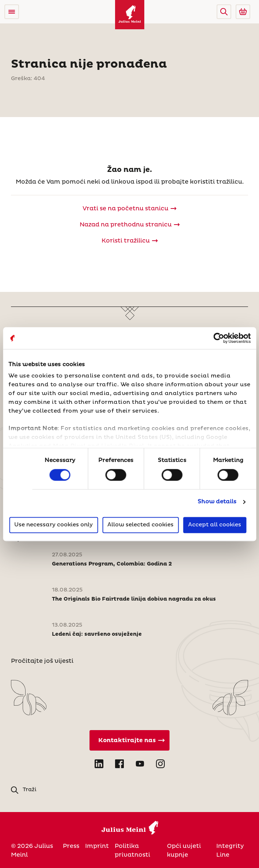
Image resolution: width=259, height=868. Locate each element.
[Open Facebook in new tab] (119, 764)
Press (71, 846)
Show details (217, 502)
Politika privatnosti (132, 850)
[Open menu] (12, 12)
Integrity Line (230, 850)
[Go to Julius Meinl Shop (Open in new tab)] (243, 12)
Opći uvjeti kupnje (184, 850)
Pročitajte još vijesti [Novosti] (42, 661)
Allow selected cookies (140, 525)
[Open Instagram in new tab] (160, 764)
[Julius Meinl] (130, 15)
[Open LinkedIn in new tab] (99, 764)
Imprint (97, 846)
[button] (224, 12)
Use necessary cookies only (54, 525)
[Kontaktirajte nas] (129, 740)
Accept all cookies (215, 525)
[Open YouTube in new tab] (140, 764)
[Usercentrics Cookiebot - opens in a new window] (219, 338)
